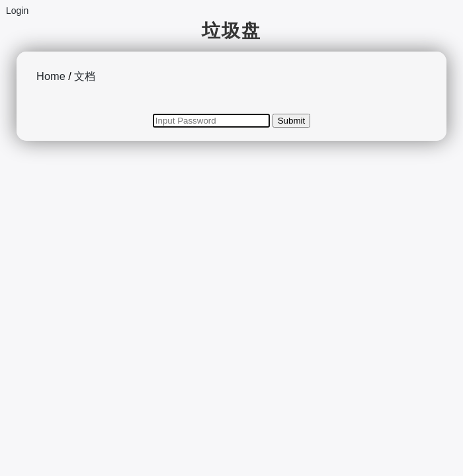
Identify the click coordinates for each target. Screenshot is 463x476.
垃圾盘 (232, 31)
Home (51, 76)
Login (17, 11)
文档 (85, 76)
